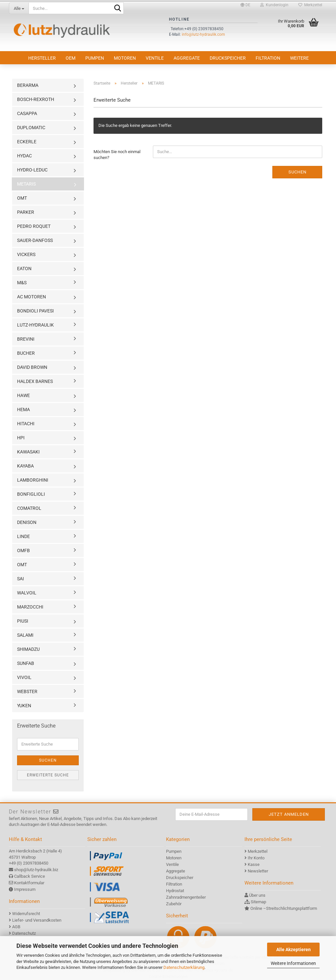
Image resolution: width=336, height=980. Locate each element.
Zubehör (174, 904)
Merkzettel (310, 5)
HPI (21, 438)
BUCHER (26, 353)
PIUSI (23, 621)
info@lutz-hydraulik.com (203, 34)
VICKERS (26, 254)
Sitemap (258, 902)
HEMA (23, 410)
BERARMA (28, 85)
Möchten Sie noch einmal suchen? (117, 155)
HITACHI (26, 424)
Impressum (25, 889)
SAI (21, 579)
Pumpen (95, 58)
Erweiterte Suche (48, 775)
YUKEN (24, 706)
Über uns (257, 895)
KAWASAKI (28, 452)
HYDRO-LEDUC (32, 170)
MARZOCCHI (30, 607)
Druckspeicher (228, 58)
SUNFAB (26, 663)
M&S (22, 283)
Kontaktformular (29, 883)
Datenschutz (24, 933)
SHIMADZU (28, 649)
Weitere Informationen (293, 963)
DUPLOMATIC (31, 128)
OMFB (23, 550)
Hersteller (42, 58)
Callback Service (30, 876)
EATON (24, 269)
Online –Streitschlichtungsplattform (284, 908)
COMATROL (29, 508)
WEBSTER (27, 691)
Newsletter (258, 871)
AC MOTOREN (31, 297)
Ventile (155, 58)
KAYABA (25, 466)
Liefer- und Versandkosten (37, 920)
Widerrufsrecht (26, 914)
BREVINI (26, 339)
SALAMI (25, 635)
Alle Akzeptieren (294, 950)
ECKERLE (27, 142)
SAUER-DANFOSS (35, 240)
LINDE (23, 536)
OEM (71, 58)
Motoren (125, 58)
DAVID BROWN (32, 367)
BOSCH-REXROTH (36, 99)
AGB (16, 927)
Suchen (297, 172)
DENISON (27, 522)
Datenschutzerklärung (184, 967)
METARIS (26, 184)
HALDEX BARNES (35, 381)
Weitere (299, 58)
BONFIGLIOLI (31, 494)
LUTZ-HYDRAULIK (35, 325)
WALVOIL (27, 593)
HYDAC (24, 156)
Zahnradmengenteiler (186, 897)
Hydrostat (175, 891)
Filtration (268, 58)
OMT (22, 198)
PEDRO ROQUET (34, 226)
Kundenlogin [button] (274, 5)
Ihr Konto (256, 858)
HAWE (23, 395)
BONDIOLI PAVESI (35, 311)
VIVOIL (24, 677)
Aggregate (187, 58)
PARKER (26, 212)
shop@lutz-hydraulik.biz (36, 870)
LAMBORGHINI (33, 480)
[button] (245, 5)
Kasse (254, 864)
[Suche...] (19, 8)
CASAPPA (27, 113)
